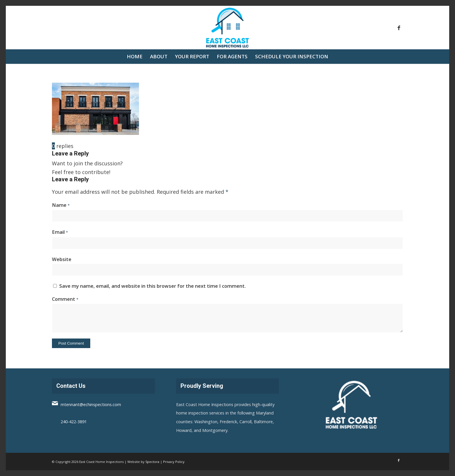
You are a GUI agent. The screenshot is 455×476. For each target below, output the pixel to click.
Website (62, 259)
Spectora (152, 462)
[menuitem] (135, 57)
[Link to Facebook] (399, 28)
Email (60, 232)
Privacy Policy (174, 462)
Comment (65, 299)
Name (61, 205)
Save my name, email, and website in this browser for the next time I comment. (152, 286)
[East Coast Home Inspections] (228, 28)
